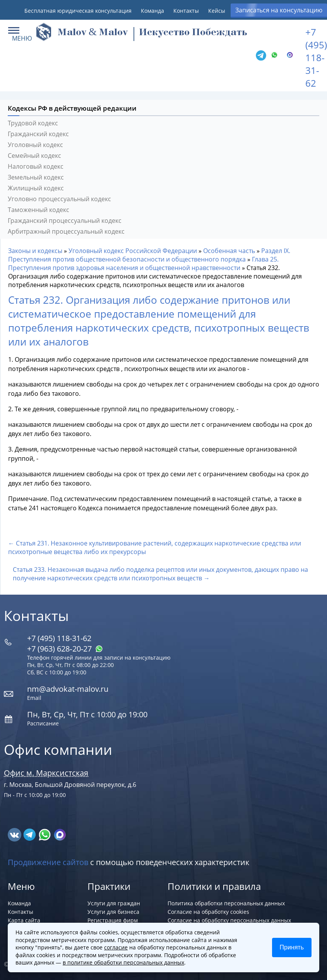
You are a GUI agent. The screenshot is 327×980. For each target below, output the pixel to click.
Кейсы (217, 11)
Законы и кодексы (35, 251)
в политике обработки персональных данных (123, 962)
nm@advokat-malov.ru (68, 689)
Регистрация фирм (113, 920)
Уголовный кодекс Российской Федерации (133, 251)
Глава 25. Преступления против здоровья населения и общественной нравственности (143, 263)
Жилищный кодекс (36, 188)
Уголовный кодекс (35, 145)
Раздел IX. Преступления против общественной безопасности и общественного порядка (149, 255)
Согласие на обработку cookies (208, 912)
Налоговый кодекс (36, 166)
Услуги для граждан (114, 903)
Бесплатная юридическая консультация (78, 11)
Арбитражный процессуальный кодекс (66, 231)
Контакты (186, 11)
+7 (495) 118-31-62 (316, 57)
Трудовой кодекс (33, 123)
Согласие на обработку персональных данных (229, 920)
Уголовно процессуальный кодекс (59, 199)
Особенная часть (229, 251)
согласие (116, 947)
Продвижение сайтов (48, 862)
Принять (292, 947)
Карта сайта (24, 920)
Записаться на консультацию (279, 10)
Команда (152, 11)
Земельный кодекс (36, 177)
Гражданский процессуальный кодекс (65, 221)
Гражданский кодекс (38, 134)
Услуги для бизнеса (113, 912)
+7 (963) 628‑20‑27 (65, 649)
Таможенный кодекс (39, 210)
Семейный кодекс (34, 156)
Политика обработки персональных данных (226, 903)
